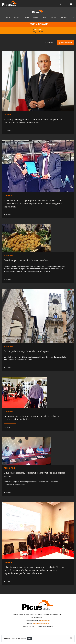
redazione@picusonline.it (41, 624)
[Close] (71, 638)
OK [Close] (30, 638)
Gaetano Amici (45, 620)
